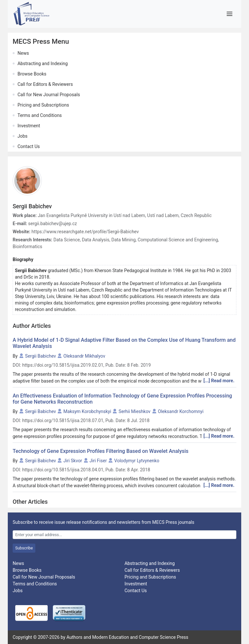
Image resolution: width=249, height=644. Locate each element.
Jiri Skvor (73, 461)
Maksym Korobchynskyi (87, 411)
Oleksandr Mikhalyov (84, 356)
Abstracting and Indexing (43, 63)
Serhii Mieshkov (135, 411)
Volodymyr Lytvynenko (137, 461)
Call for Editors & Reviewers (45, 84)
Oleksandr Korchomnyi (181, 411)
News (23, 53)
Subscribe (24, 548)
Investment (29, 126)
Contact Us (29, 146)
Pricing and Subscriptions (43, 105)
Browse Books (32, 74)
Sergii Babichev (40, 356)
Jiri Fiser (98, 461)
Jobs (23, 136)
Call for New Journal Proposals (49, 95)
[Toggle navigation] (229, 14)
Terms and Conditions (40, 115)
